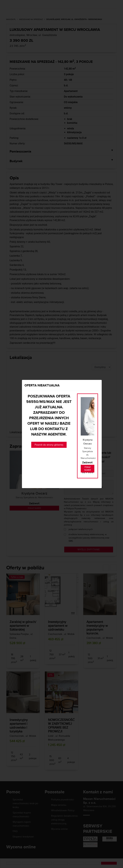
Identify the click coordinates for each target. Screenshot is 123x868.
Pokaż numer (88, 469)
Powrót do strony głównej (49, 445)
